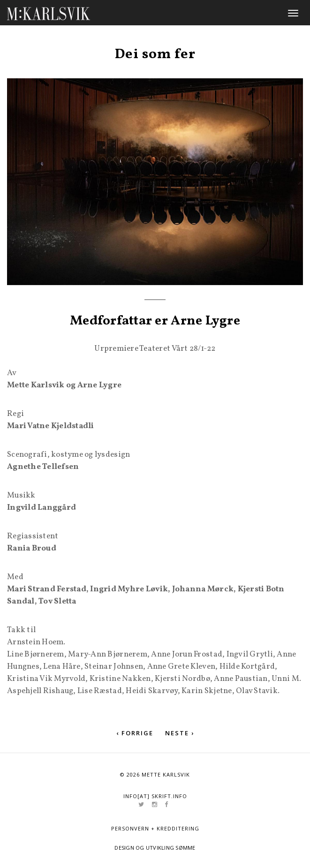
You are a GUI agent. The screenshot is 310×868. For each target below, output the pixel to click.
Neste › (180, 733)
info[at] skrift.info (155, 796)
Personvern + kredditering (155, 828)
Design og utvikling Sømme (155, 848)
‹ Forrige (135, 733)
